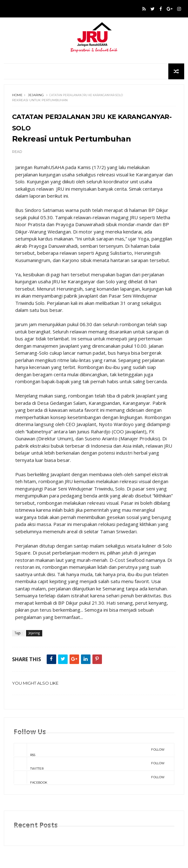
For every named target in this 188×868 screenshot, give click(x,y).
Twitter (89, 764)
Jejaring (36, 95)
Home (17, 95)
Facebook (89, 778)
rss (89, 750)
